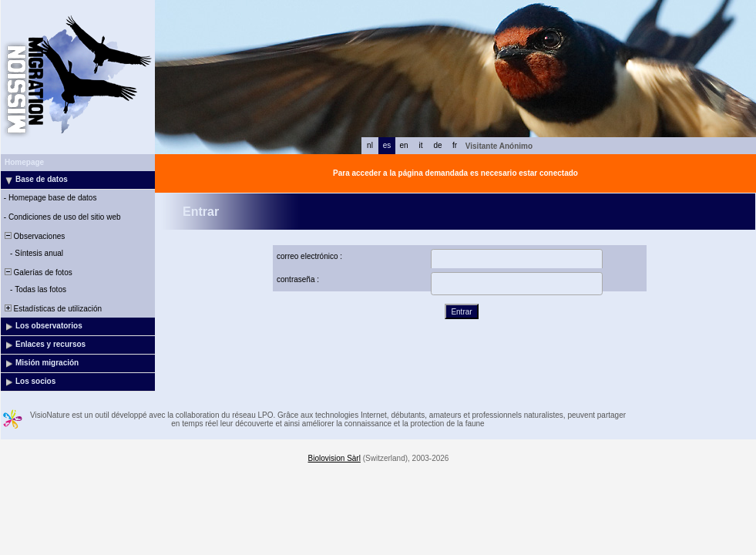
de (437, 145)
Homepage (24, 162)
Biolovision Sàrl (334, 458)
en (403, 145)
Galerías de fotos (37, 272)
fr (455, 145)
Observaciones (34, 236)
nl (370, 145)
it (421, 145)
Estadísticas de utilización (52, 309)
